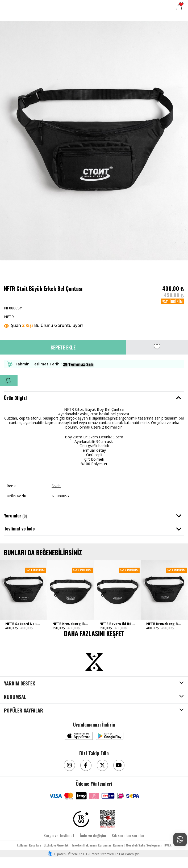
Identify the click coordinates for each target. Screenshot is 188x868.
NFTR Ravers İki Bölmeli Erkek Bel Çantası (118, 624)
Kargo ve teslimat (59, 835)
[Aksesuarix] (94, 662)
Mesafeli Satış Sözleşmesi (144, 845)
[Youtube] (119, 765)
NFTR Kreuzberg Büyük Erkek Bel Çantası (164, 624)
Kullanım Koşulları (29, 845)
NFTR (9, 317)
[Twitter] (102, 765)
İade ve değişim (93, 835)
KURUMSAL (15, 697)
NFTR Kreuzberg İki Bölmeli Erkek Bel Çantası (71, 624)
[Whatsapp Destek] (180, 840)
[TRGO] (81, 819)
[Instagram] (69, 765)
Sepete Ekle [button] (63, 347)
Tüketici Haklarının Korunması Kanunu (97, 845)
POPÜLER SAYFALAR (24, 711)
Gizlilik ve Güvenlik (56, 845)
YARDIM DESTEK (20, 684)
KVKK (168, 845)
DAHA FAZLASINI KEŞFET (94, 633)
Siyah (56, 486)
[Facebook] (86, 765)
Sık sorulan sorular (128, 835)
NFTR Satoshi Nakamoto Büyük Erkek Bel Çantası (24, 624)
